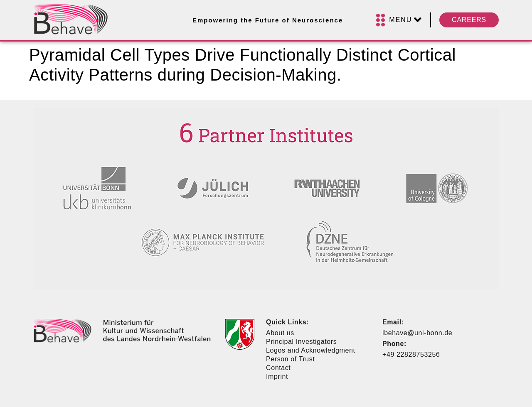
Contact (278, 368)
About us (280, 333)
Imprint (277, 376)
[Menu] (399, 20)
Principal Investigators (301, 342)
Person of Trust (291, 359)
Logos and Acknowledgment (311, 350)
